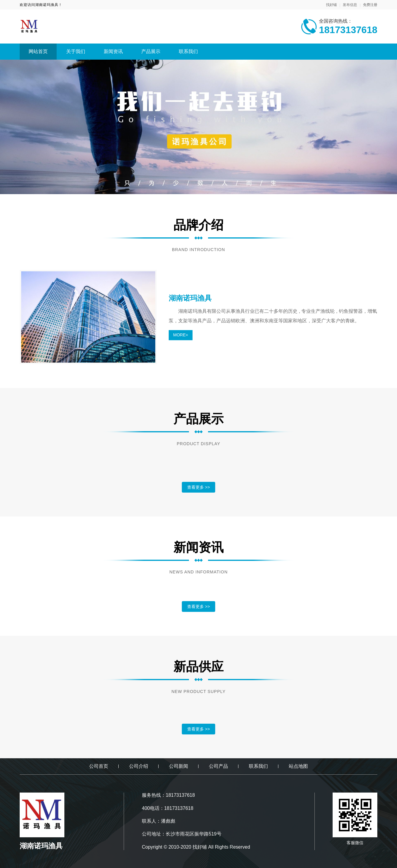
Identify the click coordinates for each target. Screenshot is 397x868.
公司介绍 (139, 766)
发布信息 (350, 5)
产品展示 (151, 51)
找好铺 (331, 5)
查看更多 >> (199, 487)
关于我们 (76, 51)
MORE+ (181, 335)
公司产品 (218, 766)
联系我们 (188, 51)
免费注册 (370, 5)
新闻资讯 (113, 51)
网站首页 (38, 51)
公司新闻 (179, 766)
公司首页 (99, 766)
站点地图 (298, 766)
